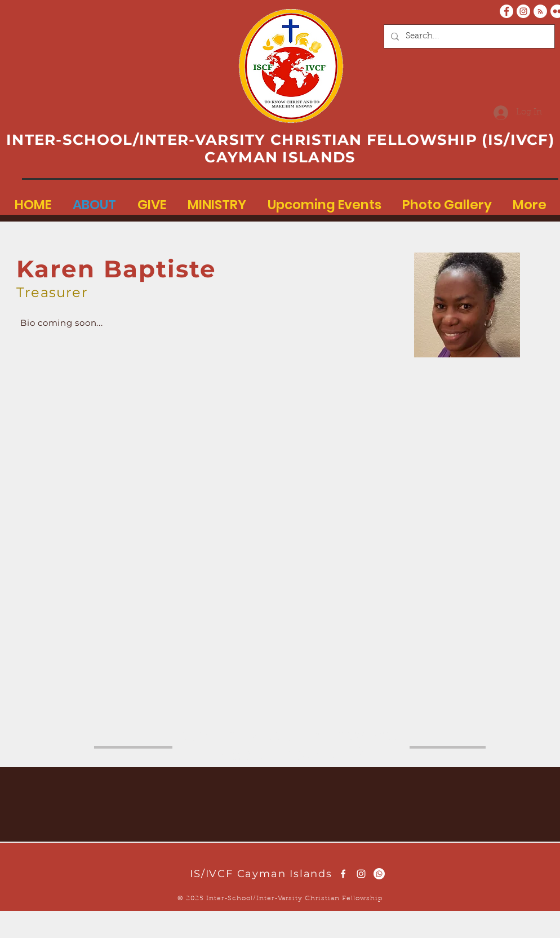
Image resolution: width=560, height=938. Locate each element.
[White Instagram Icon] (361, 874)
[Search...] (468, 36)
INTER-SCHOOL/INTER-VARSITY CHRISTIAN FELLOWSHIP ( (247, 140)
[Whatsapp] (379, 874)
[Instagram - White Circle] (523, 11)
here (244, 735)
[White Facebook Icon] (343, 874)
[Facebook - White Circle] (506, 11)
